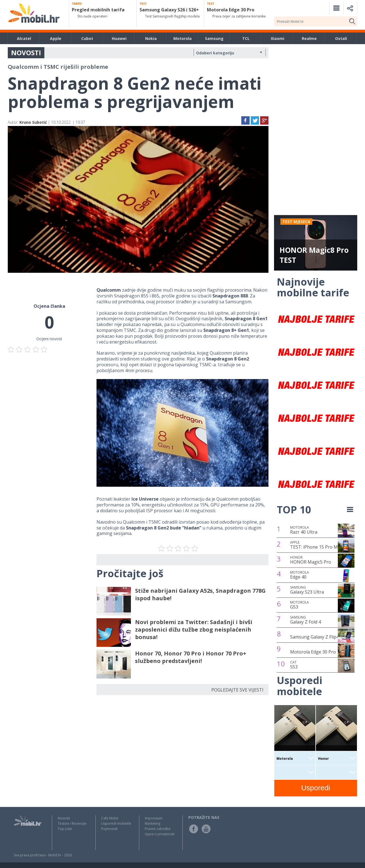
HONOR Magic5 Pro (311, 560)
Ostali (341, 38)
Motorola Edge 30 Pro (313, 652)
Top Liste (65, 829)
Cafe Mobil (110, 818)
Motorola (182, 38)
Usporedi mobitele (116, 823)
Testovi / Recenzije (72, 823)
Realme (309, 38)
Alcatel (24, 38)
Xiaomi (277, 38)
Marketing (153, 823)
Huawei (119, 38)
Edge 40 (300, 575)
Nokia (151, 38)
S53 (294, 665)
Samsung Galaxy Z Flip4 (315, 637)
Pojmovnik (109, 829)
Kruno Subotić (33, 122)
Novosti (64, 818)
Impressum (154, 818)
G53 (300, 605)
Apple (56, 38)
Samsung (214, 38)
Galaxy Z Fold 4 (306, 620)
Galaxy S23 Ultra (307, 590)
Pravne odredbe (158, 829)
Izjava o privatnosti (160, 834)
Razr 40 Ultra (304, 530)
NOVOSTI (26, 53)
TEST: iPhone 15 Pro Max (316, 545)
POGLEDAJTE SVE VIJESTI (237, 690)
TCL (246, 38)
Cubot (87, 38)
